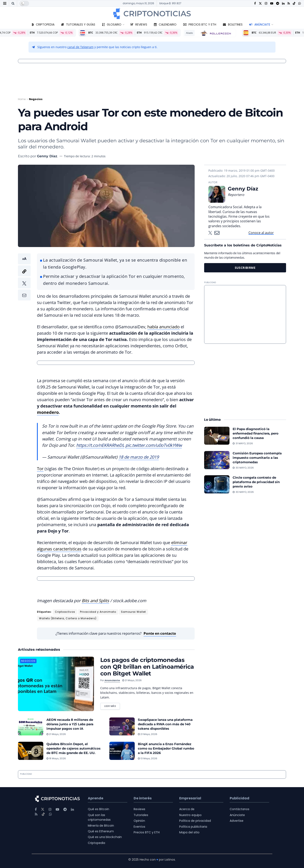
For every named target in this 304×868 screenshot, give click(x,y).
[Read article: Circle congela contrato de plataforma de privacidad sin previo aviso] (217, 484)
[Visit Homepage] (152, 14)
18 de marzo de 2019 (139, 457)
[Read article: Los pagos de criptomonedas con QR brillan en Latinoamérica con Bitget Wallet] (56, 684)
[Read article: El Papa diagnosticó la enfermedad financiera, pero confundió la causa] (217, 436)
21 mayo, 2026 (132, 680)
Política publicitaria (193, 827)
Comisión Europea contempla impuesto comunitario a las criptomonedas (257, 458)
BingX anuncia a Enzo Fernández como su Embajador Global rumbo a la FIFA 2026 (166, 748)
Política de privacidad (195, 821)
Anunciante (112, 680)
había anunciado (164, 327)
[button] (24, 277)
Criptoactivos (65, 612)
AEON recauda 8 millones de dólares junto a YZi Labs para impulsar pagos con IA (70, 724)
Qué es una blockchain (105, 837)
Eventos (139, 827)
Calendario (165, 24)
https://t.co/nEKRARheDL (100, 445)
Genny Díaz (47, 156)
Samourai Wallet (133, 612)
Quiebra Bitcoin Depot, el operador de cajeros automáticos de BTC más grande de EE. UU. (73, 748)
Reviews (139, 24)
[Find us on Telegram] (278, 3)
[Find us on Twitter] (260, 3)
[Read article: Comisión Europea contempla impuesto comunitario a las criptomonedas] (217, 460)
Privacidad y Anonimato (98, 612)
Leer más (112, 706)
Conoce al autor (261, 233)
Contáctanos (240, 809)
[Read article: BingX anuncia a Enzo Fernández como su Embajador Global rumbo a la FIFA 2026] (122, 751)
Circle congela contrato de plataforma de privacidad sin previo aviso (256, 482)
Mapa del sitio (189, 832)
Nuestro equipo (190, 815)
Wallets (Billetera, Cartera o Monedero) (68, 618)
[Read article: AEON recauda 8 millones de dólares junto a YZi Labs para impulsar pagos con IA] (31, 727)
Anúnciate (260, 24)
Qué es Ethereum (101, 831)
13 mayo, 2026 (148, 758)
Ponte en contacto (160, 633)
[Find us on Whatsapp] (300, 3)
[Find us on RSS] (289, 3)
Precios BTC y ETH (200, 24)
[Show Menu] (5, 3)
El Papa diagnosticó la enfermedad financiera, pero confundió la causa (256, 433)
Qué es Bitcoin (98, 809)
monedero (48, 412)
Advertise (237, 821)
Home (22, 99)
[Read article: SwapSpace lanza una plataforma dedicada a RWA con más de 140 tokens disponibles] (122, 727)
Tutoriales (141, 815)
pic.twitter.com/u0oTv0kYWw (154, 445)
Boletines (233, 24)
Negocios (36, 99)
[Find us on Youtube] (272, 3)
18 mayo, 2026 (56, 758)
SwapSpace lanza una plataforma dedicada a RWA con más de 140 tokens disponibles (165, 724)
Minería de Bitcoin (101, 826)
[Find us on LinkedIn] (283, 3)
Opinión (139, 821)
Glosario (112, 24)
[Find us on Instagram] (266, 3)
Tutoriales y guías (78, 24)
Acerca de (187, 809)
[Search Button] (13, 3)
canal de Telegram (80, 47)
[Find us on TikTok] (294, 4)
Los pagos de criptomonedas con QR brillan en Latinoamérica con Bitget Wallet (147, 667)
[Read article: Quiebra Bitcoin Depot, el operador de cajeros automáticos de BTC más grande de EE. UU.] (31, 751)
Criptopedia (43, 24)
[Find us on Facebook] (255, 3)
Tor (40, 469)
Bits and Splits (95, 601)
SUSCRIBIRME (245, 268)
